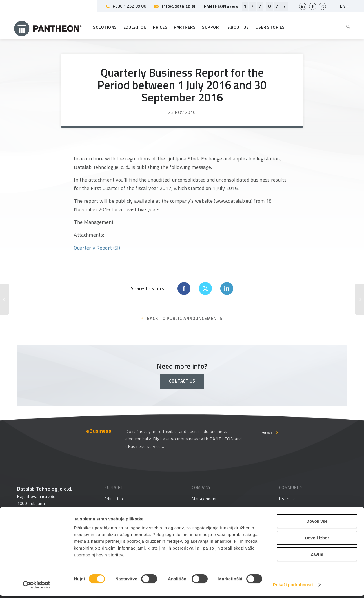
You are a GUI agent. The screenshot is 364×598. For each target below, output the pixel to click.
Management (204, 499)
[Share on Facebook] (184, 288)
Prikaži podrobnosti (293, 587)
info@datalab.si (175, 6)
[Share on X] (205, 288)
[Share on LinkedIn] (227, 288)
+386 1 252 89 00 (126, 6)
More (267, 433)
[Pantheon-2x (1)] (48, 27)
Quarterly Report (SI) (97, 248)
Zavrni (317, 556)
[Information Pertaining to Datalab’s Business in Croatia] (360, 299)
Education (114, 499)
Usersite (287, 499)
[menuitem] (347, 27)
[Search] (347, 27)
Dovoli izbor (317, 540)
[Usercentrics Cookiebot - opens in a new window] (36, 587)
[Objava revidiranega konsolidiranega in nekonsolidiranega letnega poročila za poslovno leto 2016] (4, 299)
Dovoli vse (317, 523)
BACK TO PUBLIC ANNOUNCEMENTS (185, 318)
